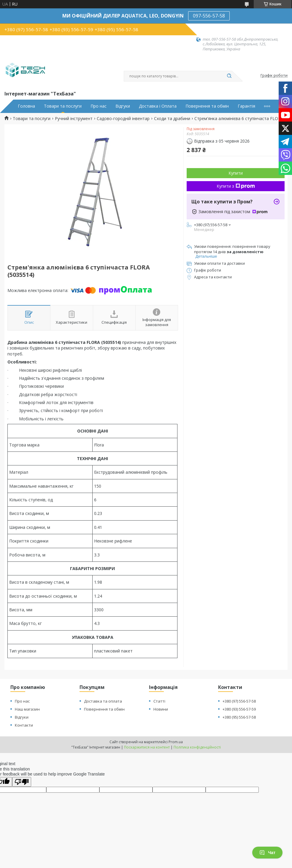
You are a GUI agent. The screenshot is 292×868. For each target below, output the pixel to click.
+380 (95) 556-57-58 (239, 717)
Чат (267, 853)
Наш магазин (27, 709)
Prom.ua (176, 742)
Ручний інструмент (74, 119)
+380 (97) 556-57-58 (239, 701)
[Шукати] (229, 76)
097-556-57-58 (209, 16)
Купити (236, 173)
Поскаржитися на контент (147, 747)
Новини (161, 709)
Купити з (236, 186)
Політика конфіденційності (197, 747)
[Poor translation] (22, 782)
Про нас (99, 106)
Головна (26, 106)
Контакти (24, 725)
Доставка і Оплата (158, 106)
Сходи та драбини (172, 119)
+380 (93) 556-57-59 (239, 709)
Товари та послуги (63, 106)
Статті (159, 701)
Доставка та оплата (103, 701)
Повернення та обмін (207, 106)
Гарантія (246, 106)
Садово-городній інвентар (123, 119)
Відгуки (123, 106)
